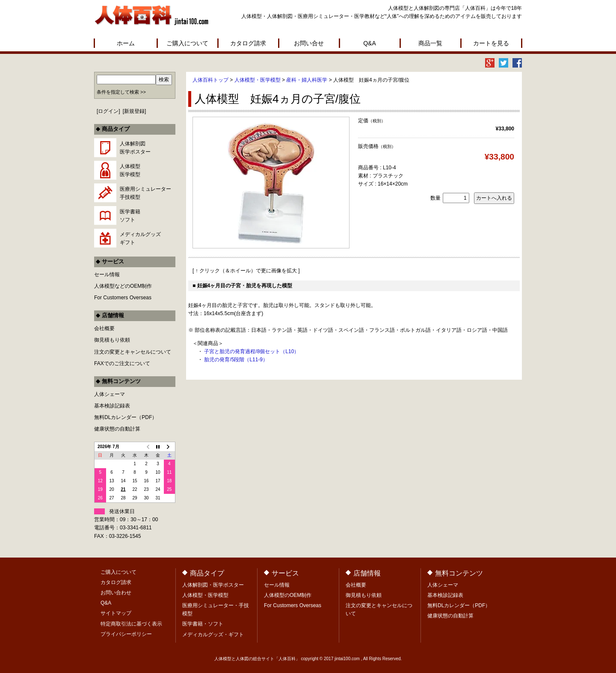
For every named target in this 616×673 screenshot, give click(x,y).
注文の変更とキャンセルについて (133, 352)
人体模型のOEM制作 (288, 595)
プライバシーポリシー (126, 634)
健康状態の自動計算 (117, 429)
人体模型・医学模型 (258, 80)
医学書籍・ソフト (203, 624)
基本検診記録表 (112, 406)
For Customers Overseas (123, 298)
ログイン (108, 111)
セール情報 (107, 275)
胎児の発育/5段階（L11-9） (236, 360)
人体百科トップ (210, 80)
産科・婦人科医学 (307, 80)
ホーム (126, 43)
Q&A (370, 43)
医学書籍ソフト (130, 216)
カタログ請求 (248, 43)
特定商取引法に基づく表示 (131, 624)
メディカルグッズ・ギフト (213, 635)
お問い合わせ (116, 593)
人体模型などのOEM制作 (123, 286)
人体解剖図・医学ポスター (213, 585)
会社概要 (104, 328)
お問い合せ (309, 43)
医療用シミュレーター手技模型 (145, 193)
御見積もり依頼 (112, 340)
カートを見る (491, 43)
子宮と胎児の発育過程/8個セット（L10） (252, 351)
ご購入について (187, 43)
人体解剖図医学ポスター (135, 148)
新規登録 (134, 111)
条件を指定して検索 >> (121, 92)
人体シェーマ (110, 394)
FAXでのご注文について (122, 363)
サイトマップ (116, 613)
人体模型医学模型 (130, 170)
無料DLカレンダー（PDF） (126, 417)
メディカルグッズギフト (140, 238)
